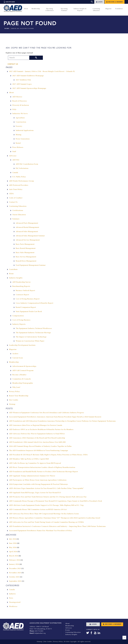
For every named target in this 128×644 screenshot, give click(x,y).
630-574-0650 (9, 2)
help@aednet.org (40, 633)
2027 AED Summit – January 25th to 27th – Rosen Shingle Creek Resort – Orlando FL (42, 72)
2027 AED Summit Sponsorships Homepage (29, 88)
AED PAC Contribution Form (27, 164)
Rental (18, 143)
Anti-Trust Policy (16, 190)
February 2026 (15, 560)
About (11, 93)
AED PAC (16, 160)
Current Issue (18, 358)
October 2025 (14, 577)
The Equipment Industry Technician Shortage (33, 333)
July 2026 (13, 539)
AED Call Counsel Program (23, 371)
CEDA (11, 194)
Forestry (19, 126)
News (11, 598)
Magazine (13, 350)
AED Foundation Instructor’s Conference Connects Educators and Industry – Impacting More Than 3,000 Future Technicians (57, 526)
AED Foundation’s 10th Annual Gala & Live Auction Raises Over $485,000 (37, 442)
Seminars (16, 219)
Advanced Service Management (28, 240)
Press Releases (18, 147)
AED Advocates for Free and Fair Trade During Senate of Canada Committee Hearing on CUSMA (46, 522)
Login (99, 2)
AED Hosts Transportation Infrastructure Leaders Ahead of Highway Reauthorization (42, 467)
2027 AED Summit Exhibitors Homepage (28, 76)
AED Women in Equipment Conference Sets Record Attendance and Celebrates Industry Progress (47, 413)
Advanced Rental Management (27, 227)
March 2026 (14, 556)
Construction (21, 122)
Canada (15, 173)
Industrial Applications (25, 131)
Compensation (18, 316)
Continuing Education (18, 206)
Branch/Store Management (26, 261)
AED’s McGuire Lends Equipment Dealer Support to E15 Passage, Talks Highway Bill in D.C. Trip (46, 505)
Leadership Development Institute (22, 345)
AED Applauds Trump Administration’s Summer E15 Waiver (32, 476)
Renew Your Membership (19, 396)
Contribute (13, 270)
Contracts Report (22, 295)
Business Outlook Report (25, 291)
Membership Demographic (23, 383)
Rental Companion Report (26, 307)
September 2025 (15, 581)
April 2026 (13, 552)
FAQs (14, 110)
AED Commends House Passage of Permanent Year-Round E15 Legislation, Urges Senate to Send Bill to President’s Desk (56, 501)
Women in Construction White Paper (30, 341)
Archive (15, 354)
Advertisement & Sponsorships (24, 366)
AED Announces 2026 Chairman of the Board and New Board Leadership (37, 438)
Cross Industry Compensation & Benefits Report (34, 303)
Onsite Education (19, 215)
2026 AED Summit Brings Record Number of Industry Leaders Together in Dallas (40, 446)
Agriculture (20, 118)
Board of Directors (20, 101)
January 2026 (14, 564)
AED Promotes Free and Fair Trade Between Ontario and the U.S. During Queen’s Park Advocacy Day (48, 497)
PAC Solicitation (22, 168)
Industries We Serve (20, 114)
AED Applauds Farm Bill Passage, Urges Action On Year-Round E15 (35, 493)
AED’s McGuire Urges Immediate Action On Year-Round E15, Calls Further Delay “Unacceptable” (46, 489)
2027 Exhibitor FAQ (23, 80)
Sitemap (12, 404)
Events (68, 630)
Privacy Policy (14, 392)
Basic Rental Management (26, 248)
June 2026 (13, 543)
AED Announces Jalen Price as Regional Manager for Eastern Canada (36, 425)
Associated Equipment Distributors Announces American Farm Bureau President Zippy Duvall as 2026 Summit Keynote (55, 417)
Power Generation (23, 139)
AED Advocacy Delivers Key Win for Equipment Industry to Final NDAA (37, 434)
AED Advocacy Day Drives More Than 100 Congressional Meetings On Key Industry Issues (44, 514)
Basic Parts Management (25, 244)
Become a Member (115, 2)
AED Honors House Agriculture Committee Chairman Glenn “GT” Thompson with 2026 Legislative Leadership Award (55, 518)
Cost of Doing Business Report (28, 299)
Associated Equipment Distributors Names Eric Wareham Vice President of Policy (41, 531)
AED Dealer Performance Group (21, 181)
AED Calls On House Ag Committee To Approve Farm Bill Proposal (35, 463)
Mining (19, 135)
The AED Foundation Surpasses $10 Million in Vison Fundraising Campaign (39, 451)
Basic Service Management (26, 257)
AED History (17, 97)
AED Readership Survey (22, 282)
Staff (14, 152)
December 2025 (15, 569)
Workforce (13, 607)
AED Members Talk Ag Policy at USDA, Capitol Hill (29, 459)
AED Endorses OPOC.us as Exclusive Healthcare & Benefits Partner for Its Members (41, 430)
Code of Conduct (16, 198)
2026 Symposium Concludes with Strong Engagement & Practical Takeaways (39, 484)
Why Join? (16, 387)
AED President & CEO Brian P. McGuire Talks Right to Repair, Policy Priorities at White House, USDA (48, 455)
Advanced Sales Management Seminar (30, 236)
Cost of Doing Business (21, 320)
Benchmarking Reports (21, 286)
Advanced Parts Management (27, 223)
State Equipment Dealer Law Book (29, 312)
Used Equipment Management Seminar (31, 265)
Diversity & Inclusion (21, 105)
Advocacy (13, 156)
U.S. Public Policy (19, 177)
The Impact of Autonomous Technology (31, 337)
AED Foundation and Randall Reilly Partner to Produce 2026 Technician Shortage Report (43, 472)
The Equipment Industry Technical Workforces (34, 329)
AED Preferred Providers (19, 185)
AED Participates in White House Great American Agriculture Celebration (38, 480)
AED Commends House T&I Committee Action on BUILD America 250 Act (38, 510)
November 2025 (15, 573)
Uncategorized (15, 602)
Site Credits (14, 400)
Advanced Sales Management (27, 232)
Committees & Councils (22, 379)
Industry (12, 594)
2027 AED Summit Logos (22, 84)
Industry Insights (16, 278)
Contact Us (13, 64)
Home (7, 29)
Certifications (18, 211)
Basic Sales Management (25, 253)
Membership (14, 362)
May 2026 (13, 548)
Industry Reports (19, 324)
